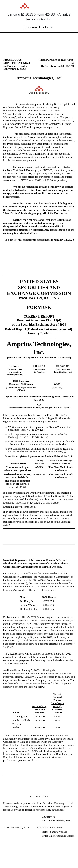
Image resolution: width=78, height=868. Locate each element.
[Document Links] (39, 27)
